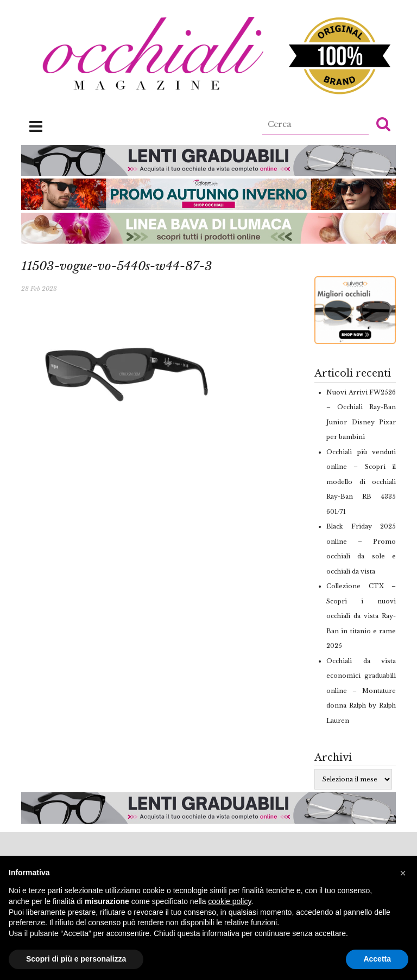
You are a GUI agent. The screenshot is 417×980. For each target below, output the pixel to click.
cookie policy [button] (229, 901)
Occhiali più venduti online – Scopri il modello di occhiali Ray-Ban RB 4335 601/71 (361, 482)
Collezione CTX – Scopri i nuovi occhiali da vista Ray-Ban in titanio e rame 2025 (361, 616)
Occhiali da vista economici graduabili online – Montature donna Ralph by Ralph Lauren (361, 691)
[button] (383, 124)
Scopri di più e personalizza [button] (76, 959)
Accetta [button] (377, 959)
